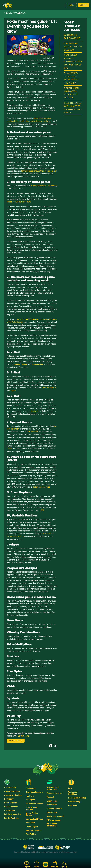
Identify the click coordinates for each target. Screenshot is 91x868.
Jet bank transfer (54, 809)
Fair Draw (30, 796)
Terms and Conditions (73, 793)
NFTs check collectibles (52, 825)
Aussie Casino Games (32, 814)
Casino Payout (32, 827)
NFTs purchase (53, 820)
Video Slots (30, 823)
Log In (71, 5)
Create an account (12, 791)
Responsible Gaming (77, 798)
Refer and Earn (11, 803)
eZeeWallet (52, 805)
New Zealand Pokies (34, 819)
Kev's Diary (9, 799)
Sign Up (83, 5)
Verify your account (55, 816)
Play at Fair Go (16, 741)
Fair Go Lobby (10, 787)
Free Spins (30, 800)
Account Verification (13, 795)
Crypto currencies (54, 793)
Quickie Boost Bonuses (31, 808)
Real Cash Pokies (33, 830)
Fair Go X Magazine (13, 814)
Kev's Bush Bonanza (34, 792)
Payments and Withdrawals (53, 788)
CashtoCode (52, 812)
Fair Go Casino (23, 736)
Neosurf (50, 797)
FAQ (70, 788)
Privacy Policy (74, 802)
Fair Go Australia (11, 818)
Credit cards (52, 801)
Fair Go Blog (9, 810)
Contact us (73, 806)
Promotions (31, 788)
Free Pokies (31, 834)
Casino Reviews (11, 807)
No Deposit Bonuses (34, 804)
